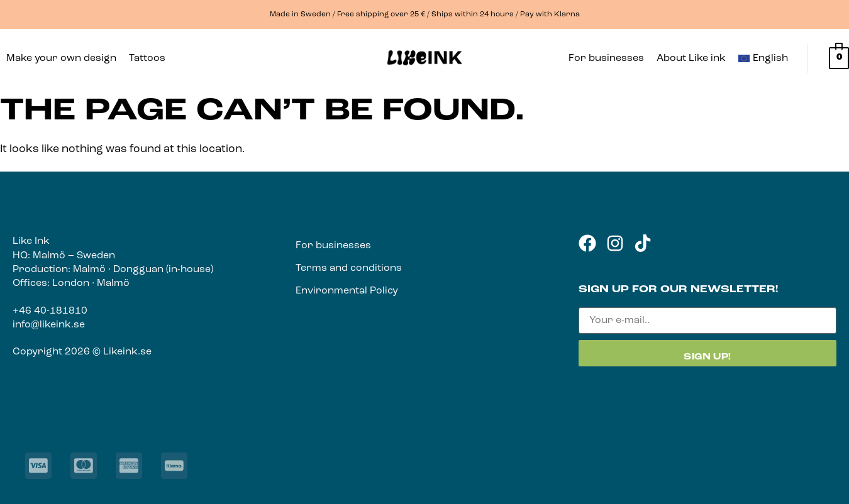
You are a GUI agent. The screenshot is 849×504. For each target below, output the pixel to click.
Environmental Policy (347, 291)
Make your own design (61, 58)
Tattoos (147, 58)
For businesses (606, 58)
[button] (150, 58)
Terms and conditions (349, 268)
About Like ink (691, 58)
